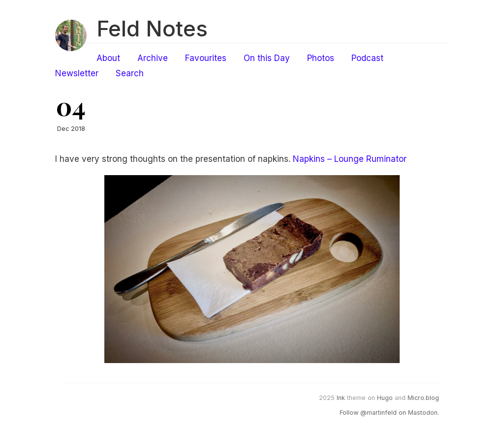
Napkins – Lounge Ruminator (350, 159)
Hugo (385, 398)
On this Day (267, 58)
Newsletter (77, 73)
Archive (153, 58)
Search (130, 73)
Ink (341, 398)
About (108, 58)
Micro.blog (423, 398)
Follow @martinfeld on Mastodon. (389, 413)
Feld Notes (152, 29)
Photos (321, 58)
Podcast (367, 58)
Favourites (206, 58)
